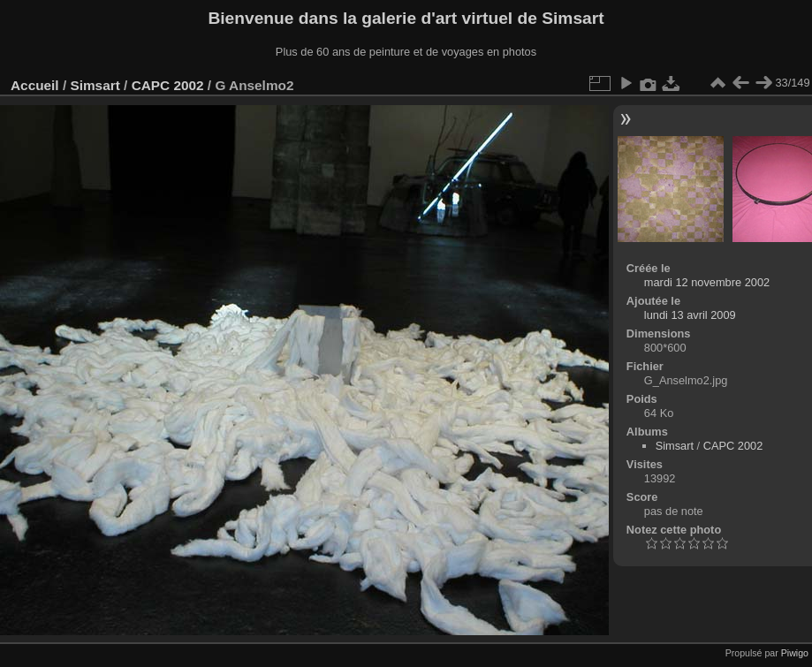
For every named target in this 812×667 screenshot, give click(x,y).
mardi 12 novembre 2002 (707, 282)
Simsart (95, 85)
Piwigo (795, 653)
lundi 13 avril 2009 (690, 315)
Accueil (35, 85)
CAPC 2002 (168, 85)
